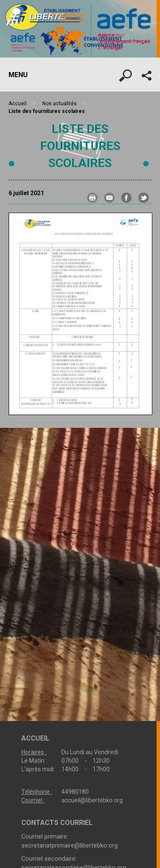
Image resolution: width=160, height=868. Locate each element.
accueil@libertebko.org (92, 800)
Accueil (17, 104)
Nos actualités (60, 104)
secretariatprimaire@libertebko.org (70, 845)
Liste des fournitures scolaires (80, 146)
